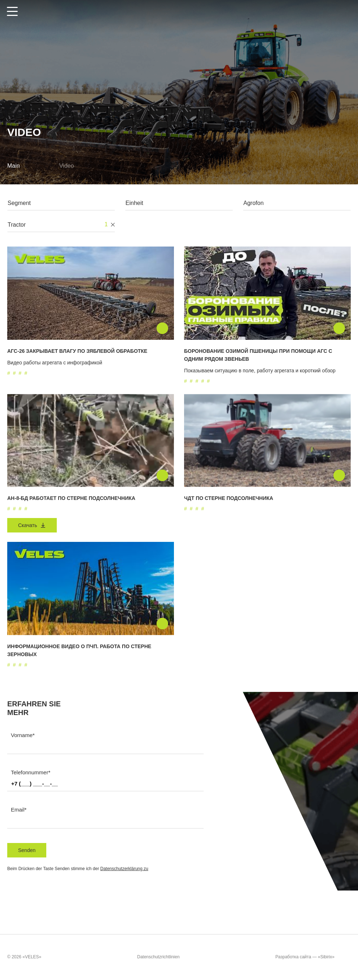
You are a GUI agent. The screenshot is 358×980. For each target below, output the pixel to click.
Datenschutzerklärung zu (124, 869)
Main (14, 166)
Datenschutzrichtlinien (158, 957)
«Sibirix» (333, 957)
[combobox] (61, 205)
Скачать (32, 525)
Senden (27, 850)
